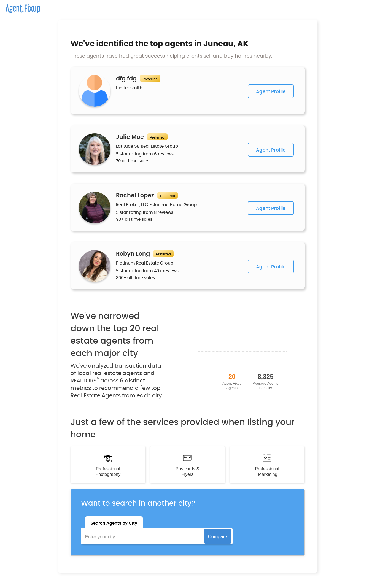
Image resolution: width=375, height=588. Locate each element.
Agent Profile (271, 92)
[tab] (114, 522)
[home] (20, 7)
